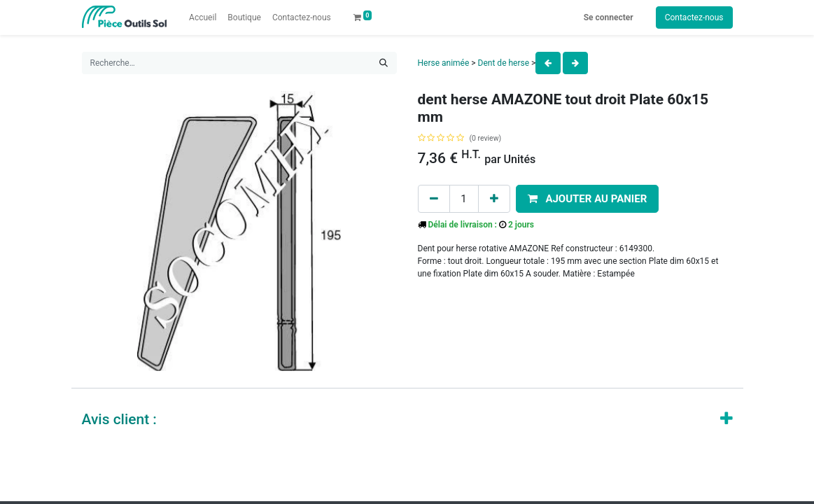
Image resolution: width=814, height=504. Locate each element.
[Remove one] (434, 199)
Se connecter (609, 17)
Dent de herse (504, 63)
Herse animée (444, 63)
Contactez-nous (694, 17)
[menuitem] (203, 17)
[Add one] (494, 199)
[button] (588, 199)
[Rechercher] (384, 63)
